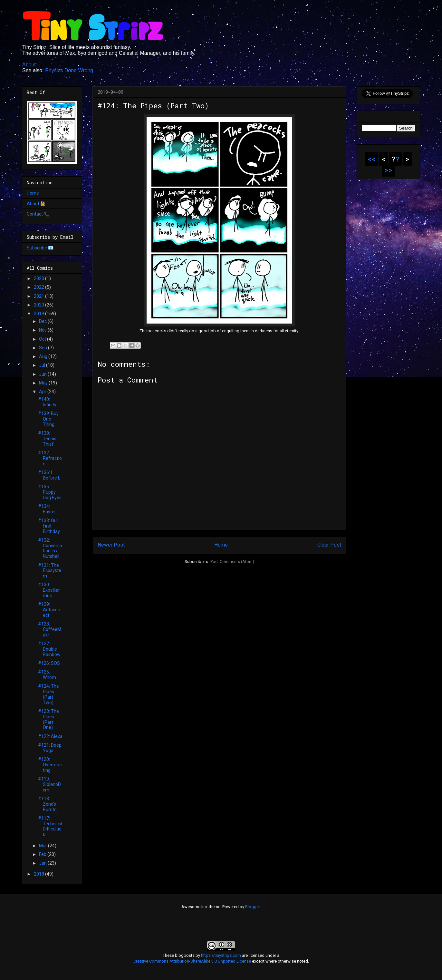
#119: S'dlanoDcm (49, 784)
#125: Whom (47, 675)
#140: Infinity (47, 402)
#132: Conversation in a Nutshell (50, 548)
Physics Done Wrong (69, 70)
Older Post (329, 545)
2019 (39, 314)
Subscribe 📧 (40, 248)
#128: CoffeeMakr (50, 629)
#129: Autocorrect (49, 610)
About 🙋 (36, 204)
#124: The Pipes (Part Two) (48, 694)
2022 (39, 287)
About (29, 65)
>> (389, 170)
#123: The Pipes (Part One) (48, 719)
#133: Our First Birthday (49, 526)
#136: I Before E (49, 475)
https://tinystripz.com (221, 955)
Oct (43, 339)
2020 (39, 305)
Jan (43, 863)
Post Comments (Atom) (232, 562)
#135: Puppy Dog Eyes (50, 492)
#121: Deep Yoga (50, 748)
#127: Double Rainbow (49, 649)
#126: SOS (49, 663)
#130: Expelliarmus (49, 590)
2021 (39, 296)
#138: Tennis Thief (47, 439)
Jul (43, 365)
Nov (43, 330)
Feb (43, 854)
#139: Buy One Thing (48, 419)
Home (221, 545)
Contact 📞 (38, 214)
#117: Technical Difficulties (50, 826)
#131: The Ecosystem (50, 571)
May (44, 383)
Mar (43, 846)
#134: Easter (47, 509)
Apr (43, 392)
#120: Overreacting (50, 765)
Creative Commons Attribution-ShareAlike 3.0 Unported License (192, 961)
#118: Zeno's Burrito (47, 804)
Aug (44, 356)
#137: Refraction (50, 458)
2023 (39, 278)
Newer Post (111, 545)
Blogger (252, 907)
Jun (43, 374)
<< (371, 159)
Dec (43, 321)
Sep (43, 348)
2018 (39, 874)
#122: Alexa (50, 736)
